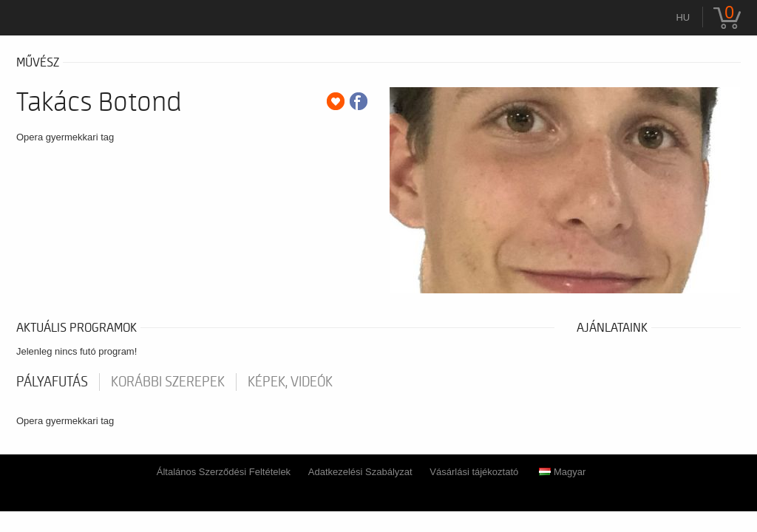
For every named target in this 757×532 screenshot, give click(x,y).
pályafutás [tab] (52, 382)
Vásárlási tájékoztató (474, 472)
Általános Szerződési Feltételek (224, 472)
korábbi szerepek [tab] (168, 382)
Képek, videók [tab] (290, 382)
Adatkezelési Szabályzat (360, 472)
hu (683, 17)
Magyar (562, 472)
